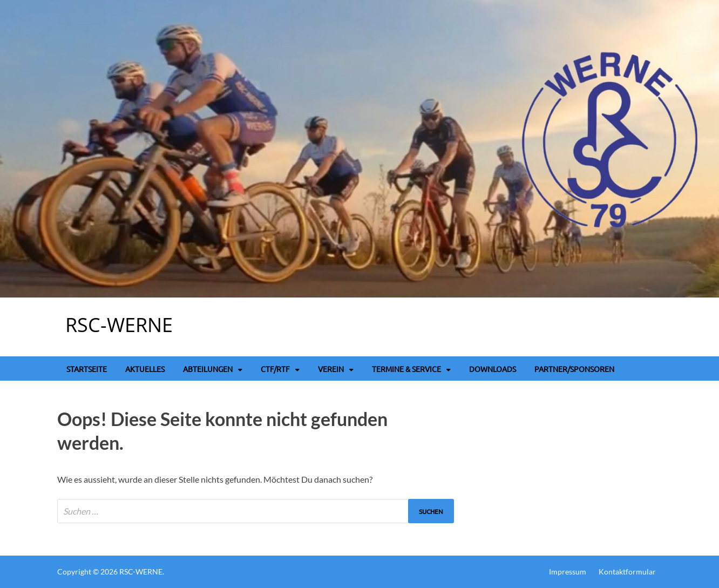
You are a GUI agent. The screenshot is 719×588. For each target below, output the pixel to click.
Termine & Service (406, 369)
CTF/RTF (275, 369)
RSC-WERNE (119, 325)
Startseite (87, 369)
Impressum (568, 572)
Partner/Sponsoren (574, 369)
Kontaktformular (627, 572)
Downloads (493, 369)
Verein (331, 369)
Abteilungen (208, 369)
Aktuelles (145, 369)
